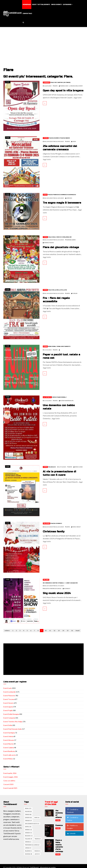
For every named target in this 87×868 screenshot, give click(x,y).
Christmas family (54, 532)
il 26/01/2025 (47, 86)
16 (72, 631)
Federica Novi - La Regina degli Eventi (71, 86)
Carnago (46, 82)
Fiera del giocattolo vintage (61, 247)
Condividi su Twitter (73, 819)
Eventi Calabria (9, 748)
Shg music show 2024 (57, 593)
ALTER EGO (69, 198)
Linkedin (71, 833)
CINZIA (74, 141)
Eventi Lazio (8, 688)
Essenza (59, 825)
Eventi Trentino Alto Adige (13, 722)
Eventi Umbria (8, 736)
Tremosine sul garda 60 (32, 845)
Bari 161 (37, 817)
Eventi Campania (9, 718)
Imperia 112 (29, 830)
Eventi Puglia (8, 710)
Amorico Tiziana (48, 243)
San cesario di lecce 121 (32, 824)
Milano (46, 580)
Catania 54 (28, 848)
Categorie (67, 5)
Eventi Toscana (9, 699)
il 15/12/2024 (47, 350)
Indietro (7, 631)
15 (68, 631)
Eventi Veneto (8, 703)
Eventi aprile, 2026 (10, 773)
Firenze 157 (29, 821)
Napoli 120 (28, 827)
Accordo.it (66, 588)
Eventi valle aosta (10, 755)
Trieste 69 (38, 839)
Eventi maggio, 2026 (10, 777)
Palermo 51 (28, 851)
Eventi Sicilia (8, 725)
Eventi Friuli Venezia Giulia (13, 729)
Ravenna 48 (29, 854)
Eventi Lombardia (9, 692)
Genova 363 (28, 817)
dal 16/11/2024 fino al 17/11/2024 (53, 586)
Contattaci (27, 14)
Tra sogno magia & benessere (62, 203)
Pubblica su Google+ (72, 827)
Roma (45, 237)
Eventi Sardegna (9, 733)
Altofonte (47, 397)
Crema (46, 138)
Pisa (45, 195)
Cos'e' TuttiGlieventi (41, 5)
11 (50, 631)
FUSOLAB (74, 293)
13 (59, 631)
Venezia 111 (29, 833)
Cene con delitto (9, 781)
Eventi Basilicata (9, 751)
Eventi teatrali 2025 (10, 788)
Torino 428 (28, 814)
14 (63, 631)
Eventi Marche (8, 744)
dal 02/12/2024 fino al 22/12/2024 (53, 527)
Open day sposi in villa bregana (63, 91)
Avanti (78, 631)
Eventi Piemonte (9, 696)
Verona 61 (28, 842)
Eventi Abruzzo (9, 740)
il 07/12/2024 (62, 467)
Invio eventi (56, 5)
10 (46, 631)
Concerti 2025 (8, 784)
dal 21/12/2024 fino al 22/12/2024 (53, 240)
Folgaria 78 (29, 839)
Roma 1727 (28, 808)
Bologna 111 (29, 836)
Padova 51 (37, 851)
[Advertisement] (44, 44)
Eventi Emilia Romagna (11, 714)
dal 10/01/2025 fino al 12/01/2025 (53, 198)
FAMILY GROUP (76, 527)
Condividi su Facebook (73, 811)
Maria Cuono (78, 467)
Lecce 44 (37, 854)
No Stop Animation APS (66, 401)
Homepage (27, 5)
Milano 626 (28, 811)
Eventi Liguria (8, 707)
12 (54, 631)
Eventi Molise (8, 759)
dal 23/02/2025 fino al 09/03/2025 (53, 141)
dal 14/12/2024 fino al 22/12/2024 (53, 293)
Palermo (46, 523)
